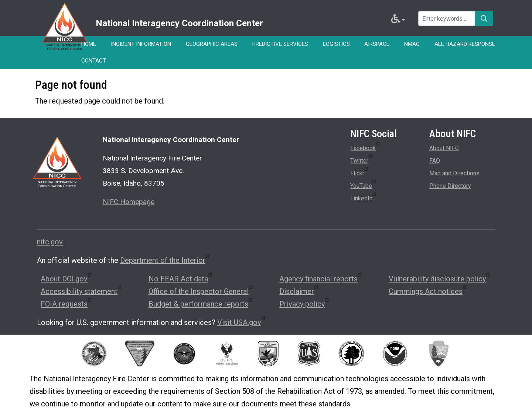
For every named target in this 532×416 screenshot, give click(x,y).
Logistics (336, 44)
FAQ (435, 161)
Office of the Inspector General (201, 291)
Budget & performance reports (201, 304)
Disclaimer (299, 291)
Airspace (377, 44)
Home (89, 44)
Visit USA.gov (242, 322)
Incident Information (141, 44)
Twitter (362, 159)
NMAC (412, 44)
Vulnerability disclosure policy (440, 279)
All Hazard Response (465, 44)
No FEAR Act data (181, 279)
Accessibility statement (82, 291)
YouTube (364, 185)
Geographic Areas (212, 44)
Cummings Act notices (428, 291)
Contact (94, 61)
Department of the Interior (166, 260)
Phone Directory (450, 186)
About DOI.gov (67, 279)
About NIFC (444, 148)
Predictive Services (280, 44)
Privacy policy (305, 304)
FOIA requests (67, 304)
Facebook (366, 147)
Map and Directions (454, 173)
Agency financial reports (321, 279)
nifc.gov (50, 242)
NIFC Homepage (129, 202)
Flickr (360, 172)
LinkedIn (364, 197)
